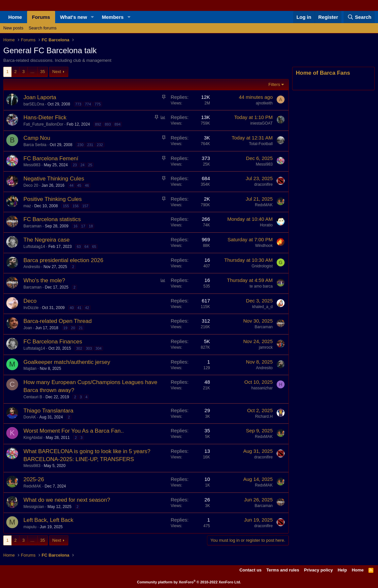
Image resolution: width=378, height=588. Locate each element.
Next (57, 72)
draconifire (263, 184)
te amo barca (261, 286)
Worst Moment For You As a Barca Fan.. (74, 431)
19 (65, 328)
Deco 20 (31, 185)
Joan (28, 328)
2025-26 (34, 479)
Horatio (266, 225)
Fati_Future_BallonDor (43, 124)
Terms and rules (283, 570)
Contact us (250, 570)
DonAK (30, 417)
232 (100, 145)
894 (118, 124)
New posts (13, 28)
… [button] (33, 72)
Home (15, 17)
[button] (92, 17)
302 (79, 348)
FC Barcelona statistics (52, 219)
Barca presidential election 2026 (63, 260)
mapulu (30, 527)
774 (88, 104)
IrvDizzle (31, 308)
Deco (30, 301)
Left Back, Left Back (48, 520)
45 (79, 185)
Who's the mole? (44, 280)
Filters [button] (274, 84)
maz (27, 206)
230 (80, 145)
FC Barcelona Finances (53, 342)
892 (98, 124)
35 (43, 72)
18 (91, 226)
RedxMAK (264, 205)
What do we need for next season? (67, 500)
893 (108, 124)
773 (78, 104)
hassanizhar (262, 388)
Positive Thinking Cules (52, 199)
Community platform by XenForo (189, 582)
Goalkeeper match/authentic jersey (67, 362)
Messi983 (32, 165)
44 (71, 185)
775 (98, 104)
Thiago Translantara (48, 411)
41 (79, 308)
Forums (41, 17)
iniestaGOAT (261, 123)
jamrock (266, 347)
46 (87, 185)
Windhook (264, 246)
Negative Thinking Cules (54, 179)
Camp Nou (37, 138)
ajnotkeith (264, 103)
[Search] (359, 17)
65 (94, 247)
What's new (74, 17)
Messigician (34, 507)
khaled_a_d (262, 307)
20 (73, 328)
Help (342, 570)
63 (79, 247)
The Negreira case (47, 240)
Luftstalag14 (34, 247)
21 (81, 328)
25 (90, 165)
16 (75, 226)
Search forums (43, 28)
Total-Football (261, 144)
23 (75, 165)
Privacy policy (318, 570)
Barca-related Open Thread (58, 321)
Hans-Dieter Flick (45, 118)
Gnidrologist (262, 266)
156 (76, 206)
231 (90, 145)
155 (66, 206)
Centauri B (33, 397)
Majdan (30, 369)
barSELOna (34, 104)
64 (86, 247)
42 (87, 308)
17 (83, 226)
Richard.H (264, 416)
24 (83, 165)
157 (85, 206)
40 (72, 308)
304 (98, 348)
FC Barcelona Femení (51, 158)
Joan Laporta (40, 97)
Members (113, 17)
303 (89, 348)
